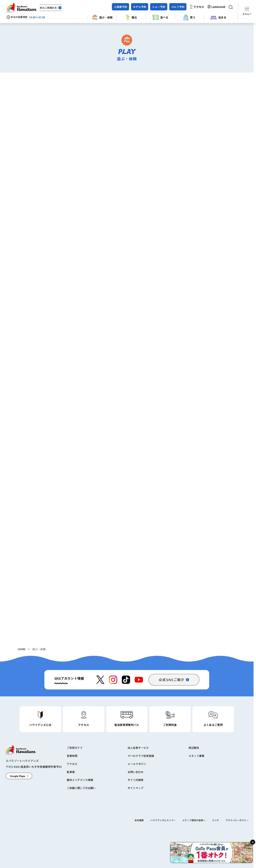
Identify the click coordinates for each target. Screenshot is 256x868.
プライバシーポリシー (237, 820)
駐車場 (71, 772)
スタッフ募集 (196, 756)
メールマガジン (137, 764)
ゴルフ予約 (178, 7)
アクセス (199, 7)
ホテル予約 (140, 7)
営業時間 (72, 756)
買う (189, 17)
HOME (22, 649)
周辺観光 (194, 748)
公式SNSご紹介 (172, 680)
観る (131, 17)
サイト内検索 (136, 780)
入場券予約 (120, 7)
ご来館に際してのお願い (81, 788)
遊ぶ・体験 (102, 17)
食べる (160, 17)
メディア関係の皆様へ (194, 820)
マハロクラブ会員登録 (141, 756)
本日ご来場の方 (48, 8)
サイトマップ (136, 788)
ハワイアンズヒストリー (163, 820)
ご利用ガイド (75, 748)
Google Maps (17, 776)
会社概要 (139, 820)
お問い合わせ (136, 772)
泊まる (218, 17)
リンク (215, 820)
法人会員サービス (138, 748)
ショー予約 (159, 7)
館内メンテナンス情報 (80, 780)
